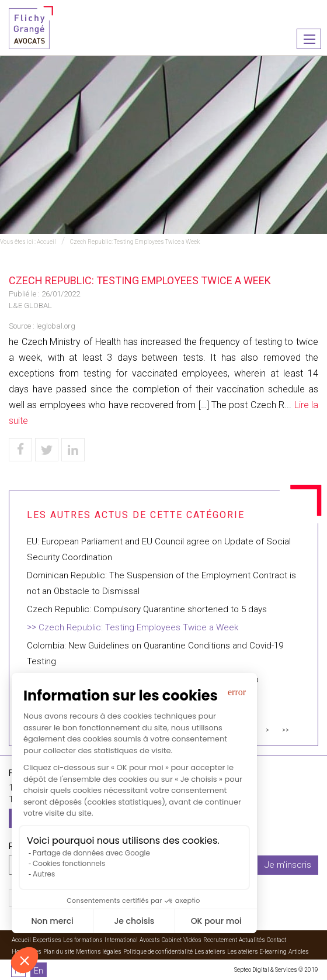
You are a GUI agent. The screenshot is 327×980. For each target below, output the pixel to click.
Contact (276, 940)
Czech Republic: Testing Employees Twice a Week (135, 242)
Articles (299, 952)
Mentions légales (99, 952)
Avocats (150, 940)
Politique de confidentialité (158, 952)
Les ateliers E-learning (257, 952)
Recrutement (220, 940)
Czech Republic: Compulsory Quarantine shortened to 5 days (147, 609)
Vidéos (192, 940)
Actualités (252, 940)
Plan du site (59, 952)
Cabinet (172, 940)
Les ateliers (210, 952)
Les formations (83, 940)
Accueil (46, 242)
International (121, 940)
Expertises (47, 940)
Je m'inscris (288, 865)
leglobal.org (56, 326)
